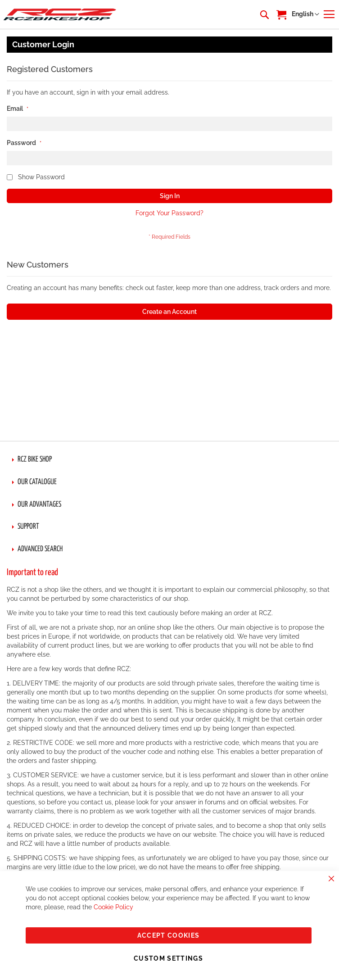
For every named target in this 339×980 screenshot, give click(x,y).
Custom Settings (168, 958)
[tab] (169, 460)
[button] (305, 14)
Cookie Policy (113, 907)
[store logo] (60, 14)
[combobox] (264, 14)
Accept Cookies (169, 935)
